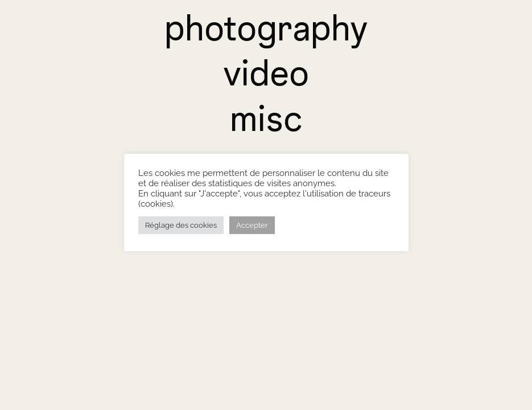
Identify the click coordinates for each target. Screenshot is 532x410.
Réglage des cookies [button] (181, 225)
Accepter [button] (252, 225)
